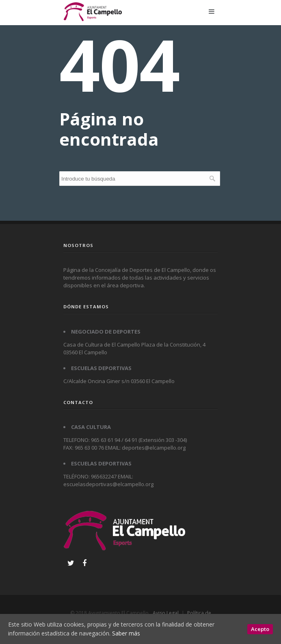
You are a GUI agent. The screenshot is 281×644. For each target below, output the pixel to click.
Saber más (126, 633)
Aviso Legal (166, 613)
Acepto (260, 629)
